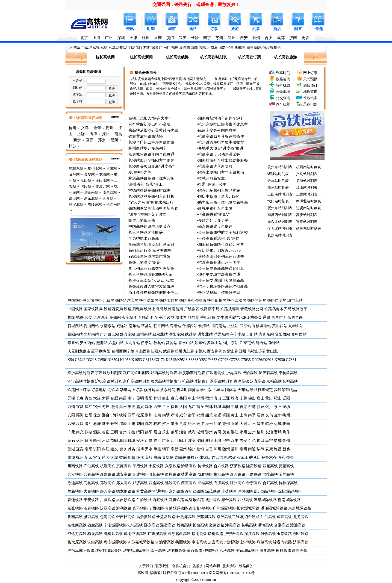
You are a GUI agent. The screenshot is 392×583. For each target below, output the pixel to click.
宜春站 (108, 198)
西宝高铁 (189, 483)
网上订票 (310, 73)
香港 (243, 407)
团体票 (181, 317)
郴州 (200, 415)
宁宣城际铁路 (247, 551)
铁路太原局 (169, 301)
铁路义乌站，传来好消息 (219, 293)
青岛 (89, 398)
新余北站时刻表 (280, 222)
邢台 (106, 415)
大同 (243, 424)
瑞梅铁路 (216, 534)
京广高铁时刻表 (136, 381)
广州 (109, 38)
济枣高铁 (267, 551)
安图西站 (87, 343)
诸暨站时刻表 (278, 174)
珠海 (235, 398)
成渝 (214, 47)
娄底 (123, 458)
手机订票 (208, 317)
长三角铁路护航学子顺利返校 (223, 233)
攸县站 (159, 343)
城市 (172, 29)
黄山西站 (280, 326)
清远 (217, 415)
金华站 (89, 174)
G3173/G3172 (154, 360)
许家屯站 (247, 343)
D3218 (92, 360)
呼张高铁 (238, 483)
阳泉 (235, 424)
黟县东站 (128, 334)
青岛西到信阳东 (149, 351)
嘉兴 (140, 407)
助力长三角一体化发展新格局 (223, 202)
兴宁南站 (238, 334)
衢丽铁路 (183, 542)
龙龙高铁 (301, 517)
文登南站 (91, 334)
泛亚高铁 (108, 508)
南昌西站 (110, 192)
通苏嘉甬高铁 (179, 534)
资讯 (130, 29)
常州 (200, 398)
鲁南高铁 (75, 517)
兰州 (166, 407)
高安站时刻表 (307, 215)
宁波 (131, 407)
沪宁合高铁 (234, 534)
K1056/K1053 (131, 360)
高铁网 (143, 573)
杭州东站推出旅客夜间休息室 (223, 124)
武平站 (245, 326)
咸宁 (183, 415)
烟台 (183, 432)
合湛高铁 (282, 525)
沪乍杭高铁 (176, 551)
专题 (319, 29)
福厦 (175, 47)
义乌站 (74, 174)
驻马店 (255, 458)
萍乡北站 (76, 204)
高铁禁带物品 (285, 390)
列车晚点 (142, 317)
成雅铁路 (205, 474)
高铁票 (113, 390)
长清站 (204, 326)
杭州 (146, 38)
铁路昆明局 (277, 301)
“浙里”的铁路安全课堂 (147, 214)
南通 (252, 449)
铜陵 (226, 415)
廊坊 (286, 407)
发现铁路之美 (140, 172)
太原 (106, 398)
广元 (71, 432)
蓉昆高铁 (270, 466)
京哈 (104, 47)
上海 (96, 38)
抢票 (196, 390)
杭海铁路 (205, 466)
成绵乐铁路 (194, 500)
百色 (252, 441)
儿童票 (219, 390)
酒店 (277, 29)
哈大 (206, 47)
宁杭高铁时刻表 (192, 381)
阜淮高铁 (199, 542)
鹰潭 (93, 134)
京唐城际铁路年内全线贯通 (151, 154)
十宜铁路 (156, 466)
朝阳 (166, 449)
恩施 (97, 424)
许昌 (278, 449)
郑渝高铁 (108, 483)
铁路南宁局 (210, 309)
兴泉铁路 (173, 466)
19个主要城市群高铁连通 (219, 275)
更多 (305, 38)
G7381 (291, 360)
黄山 (235, 415)
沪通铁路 (160, 491)
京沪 (88, 47)
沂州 (252, 424)
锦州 (192, 449)
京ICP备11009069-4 (193, 573)
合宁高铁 (254, 483)
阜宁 (269, 441)
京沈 (112, 47)
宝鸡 (131, 424)
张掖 (89, 432)
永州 (243, 432)
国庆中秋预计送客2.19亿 (219, 196)
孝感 (175, 415)
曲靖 (157, 458)
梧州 (192, 424)
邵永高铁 (152, 525)
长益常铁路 (166, 517)
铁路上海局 (154, 309)
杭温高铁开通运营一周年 (219, 263)
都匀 (149, 424)
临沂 (157, 441)
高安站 (74, 198)
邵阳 (131, 458)
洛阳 (183, 407)
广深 (151, 47)
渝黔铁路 (108, 474)
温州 (123, 407)
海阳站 (175, 326)
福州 (256, 38)
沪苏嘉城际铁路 (141, 542)
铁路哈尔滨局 (127, 301)
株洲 (157, 398)
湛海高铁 (265, 525)
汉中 (235, 441)
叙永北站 (160, 334)
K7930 (280, 360)
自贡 (209, 449)
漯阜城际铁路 (265, 500)
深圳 (121, 38)
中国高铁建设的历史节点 (149, 227)
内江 (106, 449)
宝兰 (230, 47)
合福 (269, 47)
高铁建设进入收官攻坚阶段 (151, 287)
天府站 (252, 334)
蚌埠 (217, 407)
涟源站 (102, 343)
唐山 (261, 398)
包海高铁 (108, 517)
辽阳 (286, 398)
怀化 (140, 458)
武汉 (182, 38)
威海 (192, 432)
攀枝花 (193, 458)
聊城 (131, 441)
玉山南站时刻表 (280, 194)
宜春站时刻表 (307, 222)
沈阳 (149, 407)
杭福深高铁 (288, 483)
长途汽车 (310, 98)
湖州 (200, 432)
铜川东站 (231, 343)
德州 (114, 407)
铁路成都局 (230, 309)
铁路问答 (246, 566)
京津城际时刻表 (108, 373)
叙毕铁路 (248, 542)
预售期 (194, 317)
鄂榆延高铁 (113, 534)
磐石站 (261, 343)
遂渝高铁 (173, 483)
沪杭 (120, 47)
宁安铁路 (91, 500)
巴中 (226, 441)
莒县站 (172, 343)
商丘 (200, 407)
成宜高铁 (284, 517)
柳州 (261, 432)
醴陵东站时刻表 (309, 228)
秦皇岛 (168, 458)
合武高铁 (270, 483)
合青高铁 (91, 474)
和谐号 (235, 317)
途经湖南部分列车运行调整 (221, 257)
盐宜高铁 (216, 542)
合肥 (269, 38)
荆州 (149, 415)
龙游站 (104, 174)
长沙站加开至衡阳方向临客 (151, 160)
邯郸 (114, 415)
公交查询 (283, 98)
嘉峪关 (180, 458)
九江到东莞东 (194, 351)
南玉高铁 (158, 551)
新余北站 (91, 198)
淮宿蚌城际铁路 (108, 551)
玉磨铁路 (254, 474)
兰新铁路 (75, 491)
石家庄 (242, 458)
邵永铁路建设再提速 (215, 227)
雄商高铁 (184, 525)
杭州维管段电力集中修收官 (221, 142)
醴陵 (114, 140)
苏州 (219, 38)
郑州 (232, 38)
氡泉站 (73, 343)
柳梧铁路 (301, 534)
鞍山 (278, 398)
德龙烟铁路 (126, 491)
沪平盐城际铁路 (136, 551)
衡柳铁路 (284, 551)
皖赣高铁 (286, 466)
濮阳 (123, 441)
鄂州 (209, 432)
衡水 (123, 449)
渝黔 (222, 47)
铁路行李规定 (261, 390)
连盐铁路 (229, 491)
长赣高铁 (200, 525)
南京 (207, 38)
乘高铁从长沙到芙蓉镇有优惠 (153, 130)
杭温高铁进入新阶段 (215, 166)
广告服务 (196, 566)
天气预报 (310, 79)
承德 (157, 449)
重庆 (158, 38)
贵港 (183, 424)
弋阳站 (86, 186)
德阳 (149, 432)
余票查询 (295, 317)
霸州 (183, 449)
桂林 (157, 424)
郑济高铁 (140, 483)
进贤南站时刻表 (309, 208)
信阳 (89, 415)
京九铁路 (176, 491)
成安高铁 (124, 474)
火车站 (128, 317)
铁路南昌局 (173, 309)
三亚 (226, 398)
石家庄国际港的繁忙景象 (149, 257)
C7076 (223, 360)
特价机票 (283, 85)
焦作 (286, 432)
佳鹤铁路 (211, 551)
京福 (96, 47)
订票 (214, 29)
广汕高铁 (91, 466)
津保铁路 (245, 491)
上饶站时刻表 (307, 194)
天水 (149, 449)
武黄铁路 (176, 500)
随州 (226, 449)
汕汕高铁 (268, 517)
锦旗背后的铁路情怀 (146, 136)
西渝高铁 (156, 483)
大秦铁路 (91, 491)
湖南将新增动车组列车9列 (220, 118)
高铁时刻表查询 (88, 72)
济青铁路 (91, 508)
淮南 (157, 415)
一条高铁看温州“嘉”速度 (219, 239)
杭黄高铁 (144, 491)
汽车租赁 (283, 104)
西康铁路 (173, 474)
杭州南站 (95, 168)
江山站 (86, 180)
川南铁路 (75, 466)
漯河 (80, 415)
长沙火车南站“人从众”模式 (151, 281)
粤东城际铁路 (115, 542)
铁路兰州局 (257, 301)
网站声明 (213, 566)
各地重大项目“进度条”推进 (221, 148)
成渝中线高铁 (135, 534)
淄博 (140, 449)
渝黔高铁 (189, 466)
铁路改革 (300, 309)
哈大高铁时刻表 (164, 381)
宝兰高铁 (286, 474)
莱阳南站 (75, 334)
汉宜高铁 (258, 381)
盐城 (278, 441)
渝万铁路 (238, 474)
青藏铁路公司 (252, 309)
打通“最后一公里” (213, 184)
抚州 (106, 134)
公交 (89, 317)
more (115, 117)
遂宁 (106, 424)
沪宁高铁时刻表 (81, 381)
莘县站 (147, 326)
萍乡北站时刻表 (280, 228)
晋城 (278, 432)
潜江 (89, 424)
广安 (166, 441)
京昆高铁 (124, 466)
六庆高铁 (227, 551)
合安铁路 (75, 474)
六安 (71, 424)
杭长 (277, 47)
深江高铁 (252, 534)
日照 (89, 441)
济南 (293, 38)
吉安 (243, 441)
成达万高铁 (77, 534)
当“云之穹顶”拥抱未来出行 (151, 202)
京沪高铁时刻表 (81, 373)
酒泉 (97, 432)
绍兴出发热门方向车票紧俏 (221, 172)
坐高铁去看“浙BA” (214, 214)
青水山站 (186, 343)
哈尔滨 (230, 458)
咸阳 (140, 424)
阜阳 (226, 407)
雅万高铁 (91, 517)
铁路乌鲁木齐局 (278, 309)
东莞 (243, 398)
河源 (106, 441)
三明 (114, 432)
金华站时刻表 (278, 181)
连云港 (217, 458)
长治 (269, 432)
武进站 (191, 334)
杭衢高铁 (249, 525)
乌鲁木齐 (269, 458)
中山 (192, 398)
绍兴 (261, 415)
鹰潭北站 (103, 186)
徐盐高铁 (270, 474)
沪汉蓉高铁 (268, 373)
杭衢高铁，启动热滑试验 (219, 154)
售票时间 (279, 317)
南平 (252, 415)
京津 (73, 47)
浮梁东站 (221, 334)
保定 (97, 415)
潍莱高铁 (156, 474)
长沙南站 (113, 204)
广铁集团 (192, 309)
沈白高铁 (95, 542)
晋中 (261, 424)
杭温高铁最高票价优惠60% (151, 178)
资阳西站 (282, 334)
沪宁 (128, 47)
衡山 (166, 398)
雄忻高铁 (268, 534)
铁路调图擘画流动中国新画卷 (153, 208)
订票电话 (99, 390)
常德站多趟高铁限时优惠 (149, 190)
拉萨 (261, 407)
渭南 (123, 424)
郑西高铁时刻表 (164, 373)
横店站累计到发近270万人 (220, 251)
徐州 (174, 407)
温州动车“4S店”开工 (145, 184)
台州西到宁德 (123, 351)
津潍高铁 (233, 525)
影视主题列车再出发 (215, 208)
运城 (278, 424)
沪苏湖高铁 (206, 517)
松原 (140, 415)
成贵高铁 (213, 500)
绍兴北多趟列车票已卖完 (219, 190)
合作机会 (179, 566)
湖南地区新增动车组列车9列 (152, 245)
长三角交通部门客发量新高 (221, 281)
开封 (114, 424)
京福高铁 (274, 381)
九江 (192, 407)
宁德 (131, 432)
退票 (266, 317)
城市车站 (295, 301)
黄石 (71, 441)
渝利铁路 (124, 508)
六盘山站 (116, 343)
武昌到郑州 (173, 351)
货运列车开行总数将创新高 (151, 269)
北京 (84, 38)
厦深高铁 (241, 381)
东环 (261, 47)
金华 (97, 128)
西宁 (157, 407)
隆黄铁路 (254, 466)
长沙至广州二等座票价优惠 (151, 142)
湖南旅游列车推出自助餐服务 (223, 160)
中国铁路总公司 (81, 301)
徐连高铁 (75, 483)
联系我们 (163, 566)
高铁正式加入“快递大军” (149, 118)
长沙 (195, 38)
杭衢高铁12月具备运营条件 (221, 136)
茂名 (226, 432)
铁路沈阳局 (149, 301)
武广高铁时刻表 (136, 373)
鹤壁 (166, 415)
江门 (175, 441)
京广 (80, 47)
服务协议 (229, 566)
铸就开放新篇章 (211, 178)
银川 (269, 407)
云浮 (200, 424)
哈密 (106, 432)
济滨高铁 (301, 542)
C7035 (245, 360)
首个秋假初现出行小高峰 (149, 124)
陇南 (286, 424)
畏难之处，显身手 (213, 221)
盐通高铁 (189, 474)
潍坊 (131, 449)
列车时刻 (283, 73)
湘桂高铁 (205, 483)
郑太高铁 (124, 483)
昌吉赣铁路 (126, 500)
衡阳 (192, 415)
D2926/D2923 (263, 360)
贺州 (166, 424)
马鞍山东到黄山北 (263, 351)
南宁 (131, 398)
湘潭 (114, 458)
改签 (171, 317)
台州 (123, 432)
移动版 (155, 573)
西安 (244, 38)
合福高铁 (290, 381)
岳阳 (183, 398)
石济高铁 (221, 483)
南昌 (118, 134)
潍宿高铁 (168, 525)
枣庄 (106, 407)
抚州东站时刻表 (280, 208)
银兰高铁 (95, 525)
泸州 (217, 449)
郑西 (191, 47)
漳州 (209, 424)
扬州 (235, 449)
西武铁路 (160, 500)
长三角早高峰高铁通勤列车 (221, 269)
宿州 (209, 398)
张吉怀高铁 (126, 517)
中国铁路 (75, 309)
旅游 (235, 29)
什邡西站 (190, 326)
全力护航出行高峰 (144, 239)
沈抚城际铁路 (289, 491)
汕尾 (217, 424)
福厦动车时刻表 (192, 373)
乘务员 (256, 317)
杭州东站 (76, 168)
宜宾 (80, 449)
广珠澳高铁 (157, 534)
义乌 (85, 128)
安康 (269, 449)
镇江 (89, 407)
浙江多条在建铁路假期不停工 (153, 293)
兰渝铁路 (144, 500)
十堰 (217, 441)
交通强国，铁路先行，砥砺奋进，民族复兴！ (196, 5)
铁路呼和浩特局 (193, 301)
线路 (193, 29)
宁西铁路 (156, 508)
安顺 (149, 458)
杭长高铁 (142, 72)
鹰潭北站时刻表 (309, 201)
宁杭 (143, 47)
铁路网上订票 (79, 390)
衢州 (110, 128)
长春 (80, 398)
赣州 (97, 441)
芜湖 (71, 449)
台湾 (252, 407)
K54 (71, 360)
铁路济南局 (133, 309)
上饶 (81, 134)
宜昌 (80, 407)
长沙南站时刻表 (280, 235)
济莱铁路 (238, 466)
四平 (131, 415)
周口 (261, 441)
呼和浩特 (285, 458)
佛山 (252, 398)
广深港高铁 (216, 373)
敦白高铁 (300, 551)
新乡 (286, 449)
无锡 (71, 398)
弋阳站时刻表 (278, 201)
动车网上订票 (131, 390)
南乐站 (134, 326)
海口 (217, 398)
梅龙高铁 (95, 534)
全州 (252, 432)
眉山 (157, 432)
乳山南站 (91, 326)
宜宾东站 (266, 334)
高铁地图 (283, 92)
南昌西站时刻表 (280, 215)
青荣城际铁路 (176, 508)
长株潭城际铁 (248, 508)
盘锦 (200, 449)
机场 (71, 317)
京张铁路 (75, 508)
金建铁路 (140, 474)
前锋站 (274, 343)
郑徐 (199, 47)
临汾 (269, 424)
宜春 (90, 140)
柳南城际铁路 (289, 500)
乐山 (166, 432)
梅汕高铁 (221, 474)
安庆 (140, 441)
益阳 (114, 441)
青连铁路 (75, 500)
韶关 (209, 415)
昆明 (140, 398)
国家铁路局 (93, 309)
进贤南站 (91, 192)
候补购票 (152, 390)
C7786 (235, 360)
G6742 (80, 360)
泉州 (278, 407)
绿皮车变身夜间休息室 (217, 130)
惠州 (226, 424)
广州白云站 (110, 334)
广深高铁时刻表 (219, 381)
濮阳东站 (176, 334)
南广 (167, 47)
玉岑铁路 (284, 534)
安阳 (71, 415)
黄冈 (217, 432)
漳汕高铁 (298, 525)
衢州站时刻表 (278, 187)
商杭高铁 (91, 483)
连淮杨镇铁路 (200, 508)
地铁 (80, 317)
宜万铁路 (140, 508)
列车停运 (158, 317)
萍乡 (102, 140)
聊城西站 (75, 326)
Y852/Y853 (208, 360)
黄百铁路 (194, 551)
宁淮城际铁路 (115, 525)
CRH (245, 317)
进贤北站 (205, 334)
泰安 (175, 398)
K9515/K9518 (177, 360)
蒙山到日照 (237, 351)
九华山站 (296, 326)
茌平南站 (161, 326)
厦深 (183, 47)
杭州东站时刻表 (280, 167)
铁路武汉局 (237, 301)
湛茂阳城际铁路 (274, 508)
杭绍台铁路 (250, 517)
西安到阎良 (217, 351)
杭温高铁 (108, 466)
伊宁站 (147, 343)
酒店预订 (310, 85)
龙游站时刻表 (307, 181)
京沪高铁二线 (228, 517)
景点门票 (310, 104)
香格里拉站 (261, 326)
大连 (97, 398)
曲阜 (235, 407)
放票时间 (168, 390)
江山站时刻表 (307, 187)
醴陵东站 (95, 204)
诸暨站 (112, 168)
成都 (281, 38)
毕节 (261, 449)
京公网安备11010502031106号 (232, 573)
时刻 (151, 29)
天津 (133, 38)
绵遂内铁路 (282, 542)
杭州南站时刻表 (309, 167)
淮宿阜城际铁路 (81, 551)
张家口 (205, 458)
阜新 (175, 449)
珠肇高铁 (264, 542)
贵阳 (149, 398)
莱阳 (175, 432)
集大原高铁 (77, 542)
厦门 (170, 38)
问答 (298, 29)
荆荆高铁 (232, 542)
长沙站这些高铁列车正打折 (151, 196)
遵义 (114, 449)
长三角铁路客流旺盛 (146, 233)
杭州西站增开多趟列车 (148, 148)
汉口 (80, 424)
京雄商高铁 (77, 525)
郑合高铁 (229, 500)
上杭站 (233, 326)
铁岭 (123, 415)
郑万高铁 (108, 491)
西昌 (149, 441)
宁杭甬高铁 (288, 373)
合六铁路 (221, 466)
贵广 (159, 47)
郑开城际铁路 (265, 491)
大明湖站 (132, 343)
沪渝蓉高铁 (165, 542)
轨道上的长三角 (142, 221)
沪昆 (135, 47)
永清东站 (108, 326)
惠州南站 (144, 334)
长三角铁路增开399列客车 (150, 275)
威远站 (122, 326)
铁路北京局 (105, 301)
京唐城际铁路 (300, 508)
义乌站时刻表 (307, 174)
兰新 (254, 47)
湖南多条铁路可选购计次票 (221, 245)
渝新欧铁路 (194, 491)
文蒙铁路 (217, 525)
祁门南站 (219, 326)
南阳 (89, 449)
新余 (77, 140)
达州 (80, 441)
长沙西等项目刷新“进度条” (151, 166)
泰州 (243, 449)
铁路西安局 (113, 309)
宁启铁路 (140, 466)
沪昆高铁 (234, 373)
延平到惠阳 (101, 351)
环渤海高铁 (186, 517)
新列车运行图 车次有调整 (150, 251)
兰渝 (246, 47)
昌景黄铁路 (146, 517)
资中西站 (299, 334)
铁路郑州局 (217, 301)
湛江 (235, 432)
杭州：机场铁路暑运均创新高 (223, 287)
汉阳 (200, 441)
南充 (80, 432)
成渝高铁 (250, 373)
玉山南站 (103, 180)
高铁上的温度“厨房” (145, 263)
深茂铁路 (213, 491)
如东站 (200, 343)
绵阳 (140, 432)
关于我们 (146, 566)
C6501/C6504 (108, 360)
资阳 (97, 449)
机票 (256, 29)
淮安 (192, 441)
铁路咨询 (283, 79)
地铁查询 (310, 92)
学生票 (222, 317)
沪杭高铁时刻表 (108, 381)
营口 (269, 398)
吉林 (209, 407)
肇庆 (175, 424)
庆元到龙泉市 (79, 351)
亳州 (286, 441)
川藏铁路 (108, 500)
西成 (238, 47)
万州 (71, 407)
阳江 (183, 441)
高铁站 (115, 317)
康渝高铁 (199, 534)
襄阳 (209, 441)
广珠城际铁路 (224, 508)
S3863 (193, 360)
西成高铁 (245, 500)
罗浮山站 (215, 343)
